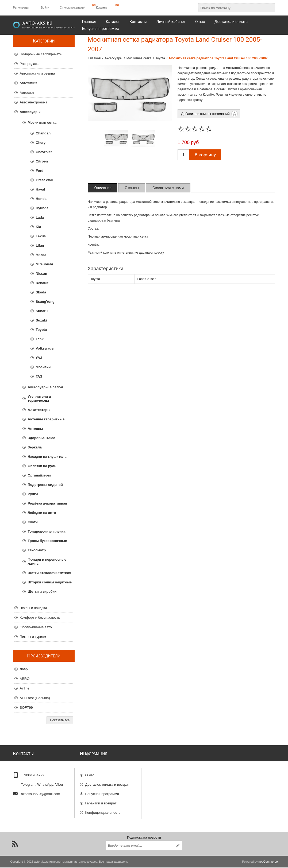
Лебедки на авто (42, 513)
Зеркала (35, 447)
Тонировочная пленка (47, 531)
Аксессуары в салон (45, 387)
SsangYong (45, 302)
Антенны (36, 429)
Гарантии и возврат (101, 801)
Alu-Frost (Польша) (35, 698)
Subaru (42, 311)
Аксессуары (30, 112)
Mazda (41, 255)
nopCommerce (268, 862)
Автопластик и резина (37, 73)
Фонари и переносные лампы (47, 561)
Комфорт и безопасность (40, 617)
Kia (39, 227)
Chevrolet (44, 152)
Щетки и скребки (42, 592)
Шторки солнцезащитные (50, 582)
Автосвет (27, 93)
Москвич (43, 367)
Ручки (33, 494)
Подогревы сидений (45, 485)
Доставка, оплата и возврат (107, 782)
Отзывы (92, 819)
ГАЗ (39, 376)
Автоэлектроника (34, 102)
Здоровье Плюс (42, 438)
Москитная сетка (42, 123)
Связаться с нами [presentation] (168, 188)
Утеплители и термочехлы (39, 398)
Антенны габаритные (46, 419)
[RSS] (15, 844)
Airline (25, 688)
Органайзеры (39, 475)
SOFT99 (26, 708)
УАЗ (39, 358)
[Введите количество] (183, 155)
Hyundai (43, 208)
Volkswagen (46, 348)
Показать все (60, 720)
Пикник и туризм (33, 637)
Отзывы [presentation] (132, 188)
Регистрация (22, 7)
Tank (40, 339)
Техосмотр (37, 550)
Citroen (42, 161)
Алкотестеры (39, 410)
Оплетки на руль (42, 466)
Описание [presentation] (103, 188)
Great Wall (44, 180)
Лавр (24, 669)
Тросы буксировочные (47, 541)
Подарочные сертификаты (41, 54)
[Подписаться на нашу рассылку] (139, 846)
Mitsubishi (44, 264)
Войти (45, 7)
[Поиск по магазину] (232, 8)
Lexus (41, 236)
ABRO (25, 679)
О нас (90, 773)
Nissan (42, 274)
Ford (40, 171)
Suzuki (41, 320)
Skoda (41, 292)
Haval (41, 189)
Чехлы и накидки (33, 608)
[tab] (103, 188)
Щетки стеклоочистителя (50, 573)
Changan (43, 133)
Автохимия (28, 83)
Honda (41, 199)
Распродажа (30, 64)
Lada (40, 217)
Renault (42, 283)
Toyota (41, 330)
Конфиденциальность (103, 810)
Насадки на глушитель (47, 457)
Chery (41, 143)
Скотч (33, 522)
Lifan (40, 245)
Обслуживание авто (36, 627)
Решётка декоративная (47, 503)
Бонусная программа (102, 791)
